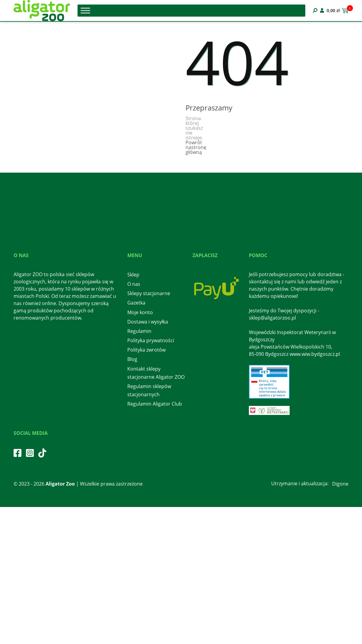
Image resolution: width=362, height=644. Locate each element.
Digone (340, 484)
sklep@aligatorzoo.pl (272, 318)
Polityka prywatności (151, 340)
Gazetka (136, 303)
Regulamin (139, 331)
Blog (132, 359)
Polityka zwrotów (146, 350)
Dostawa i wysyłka (148, 322)
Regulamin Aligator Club (155, 404)
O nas (134, 284)
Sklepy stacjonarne (149, 293)
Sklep (133, 275)
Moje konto (140, 312)
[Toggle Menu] (85, 10)
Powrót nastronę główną (196, 147)
